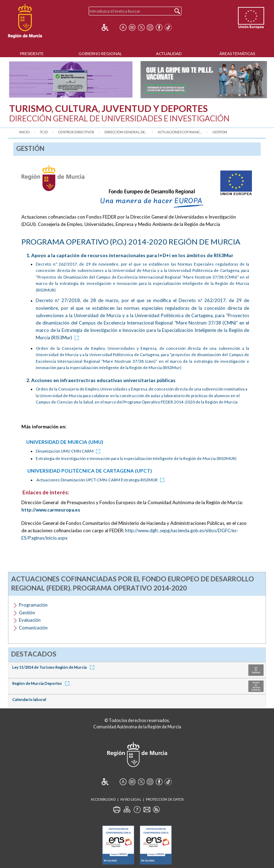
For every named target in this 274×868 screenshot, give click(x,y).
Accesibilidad (103, 799)
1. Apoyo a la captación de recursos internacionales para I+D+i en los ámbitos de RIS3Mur (130, 255)
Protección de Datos (165, 799)
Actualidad (169, 54)
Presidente (32, 54)
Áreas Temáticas (237, 54)
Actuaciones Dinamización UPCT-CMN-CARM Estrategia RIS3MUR (102, 480)
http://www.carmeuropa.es (51, 510)
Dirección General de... (126, 132)
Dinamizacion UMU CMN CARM (69, 451)
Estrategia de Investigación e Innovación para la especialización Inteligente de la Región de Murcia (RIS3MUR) (136, 458)
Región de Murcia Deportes (42, 683)
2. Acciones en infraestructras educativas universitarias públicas (101, 380)
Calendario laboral (29, 699)
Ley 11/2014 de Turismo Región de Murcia (54, 667)
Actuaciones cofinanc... (180, 132)
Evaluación (30, 620)
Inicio (24, 132)
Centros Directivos (76, 132)
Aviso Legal (131, 799)
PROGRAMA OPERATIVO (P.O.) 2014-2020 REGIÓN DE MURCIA (131, 242)
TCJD (44, 132)
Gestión (220, 132)
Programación (33, 605)
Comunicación (33, 628)
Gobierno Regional (100, 54)
